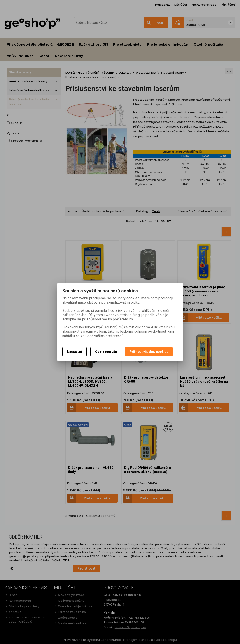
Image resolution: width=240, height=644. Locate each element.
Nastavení (75, 352)
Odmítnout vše (106, 352)
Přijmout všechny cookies (149, 352)
